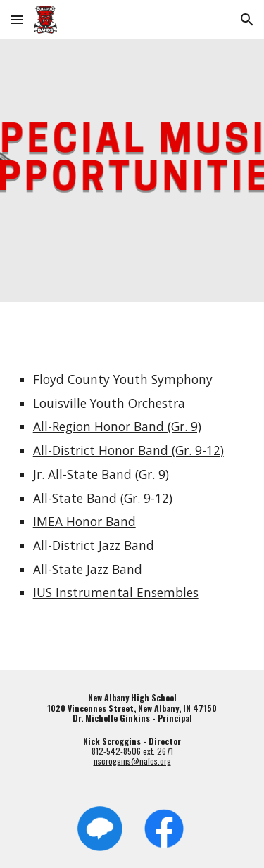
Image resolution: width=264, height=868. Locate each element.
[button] (17, 19)
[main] (132, 486)
